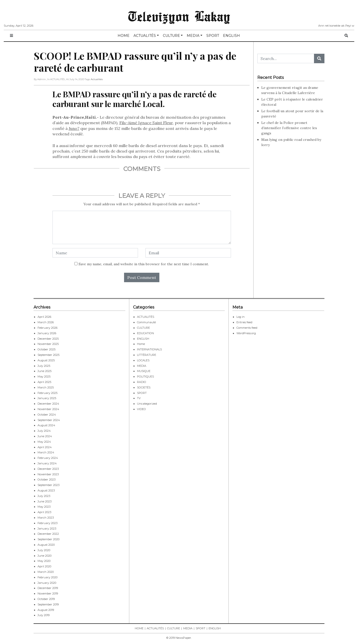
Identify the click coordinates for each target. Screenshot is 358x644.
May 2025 (44, 376)
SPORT (213, 36)
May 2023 (44, 507)
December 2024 (48, 404)
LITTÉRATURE (147, 355)
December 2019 (48, 588)
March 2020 (46, 572)
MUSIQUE (144, 371)
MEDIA (193, 36)
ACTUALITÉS (145, 36)
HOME (124, 36)
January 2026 (47, 333)
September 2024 (49, 420)
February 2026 (47, 328)
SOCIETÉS (144, 387)
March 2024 (46, 452)
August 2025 (46, 360)
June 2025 (45, 371)
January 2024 (47, 463)
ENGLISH (231, 36)
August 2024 (46, 425)
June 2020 (45, 556)
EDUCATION (145, 333)
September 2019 (48, 604)
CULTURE (171, 36)
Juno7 (74, 128)
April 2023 (44, 512)
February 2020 (47, 577)
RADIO (142, 382)
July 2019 (44, 615)
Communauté (146, 322)
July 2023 (44, 496)
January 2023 (47, 529)
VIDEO (141, 409)
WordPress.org (246, 333)
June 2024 (45, 436)
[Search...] (286, 58)
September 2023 (48, 485)
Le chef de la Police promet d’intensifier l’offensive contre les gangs (289, 128)
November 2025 (48, 344)
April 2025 (44, 382)
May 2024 (44, 442)
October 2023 (46, 480)
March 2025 (46, 387)
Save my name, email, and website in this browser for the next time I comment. (144, 264)
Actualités (97, 79)
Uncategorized (147, 404)
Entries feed (244, 322)
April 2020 (44, 566)
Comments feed (247, 328)
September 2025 (48, 355)
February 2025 (47, 393)
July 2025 (44, 366)
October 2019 (46, 599)
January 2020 (47, 583)
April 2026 (44, 317)
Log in (241, 317)
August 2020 (46, 545)
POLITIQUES (145, 376)
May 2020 (44, 561)
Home (141, 344)
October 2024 (47, 415)
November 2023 (48, 474)
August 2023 (46, 490)
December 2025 (48, 339)
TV (139, 398)
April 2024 (45, 447)
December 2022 (48, 534)
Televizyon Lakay (179, 16)
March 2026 (46, 322)
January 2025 (47, 398)
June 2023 (45, 501)
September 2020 (48, 539)
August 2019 (46, 610)
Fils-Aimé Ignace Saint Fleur (146, 123)
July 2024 (44, 431)
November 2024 (48, 409)
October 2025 (46, 349)
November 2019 (48, 593)
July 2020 (44, 550)
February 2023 (47, 523)
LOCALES (143, 360)
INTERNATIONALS (149, 349)
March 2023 (46, 518)
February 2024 (48, 458)
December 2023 (48, 469)
